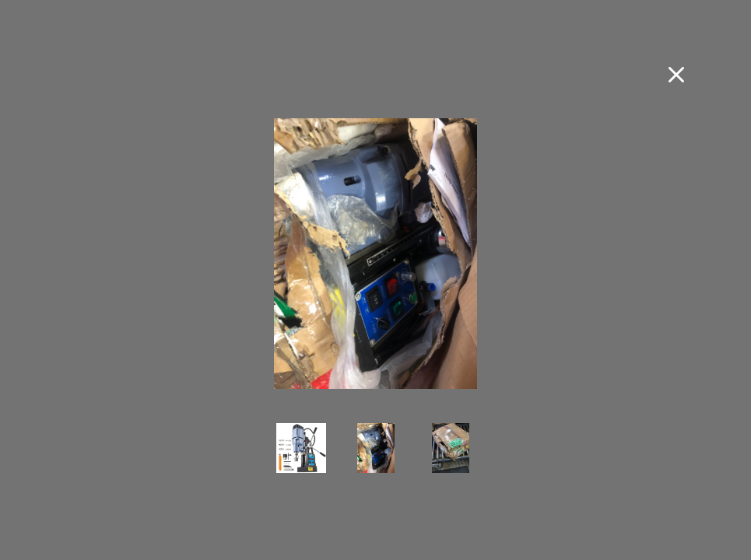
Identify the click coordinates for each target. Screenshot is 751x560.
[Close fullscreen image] (676, 75)
